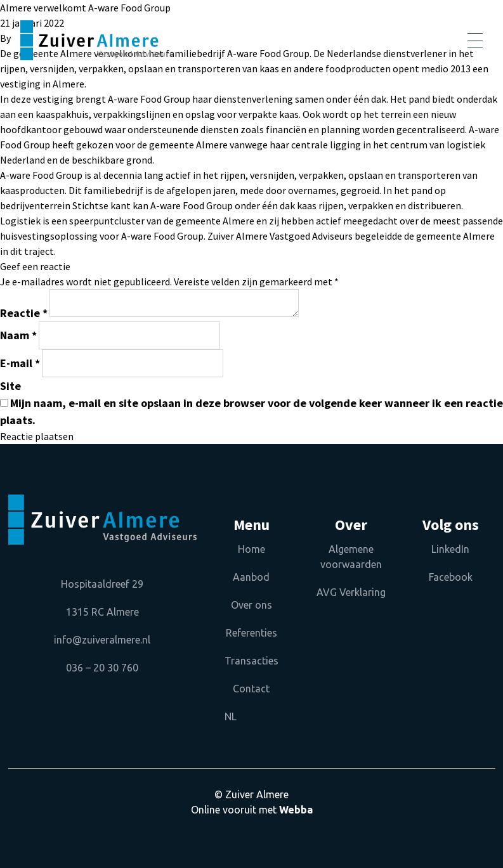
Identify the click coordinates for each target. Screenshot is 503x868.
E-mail (20, 363)
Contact (251, 689)
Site (10, 386)
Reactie (24, 313)
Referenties (251, 633)
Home (251, 549)
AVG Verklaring (351, 592)
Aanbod (251, 577)
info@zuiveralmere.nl (102, 640)
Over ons (251, 605)
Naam (18, 335)
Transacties (251, 661)
